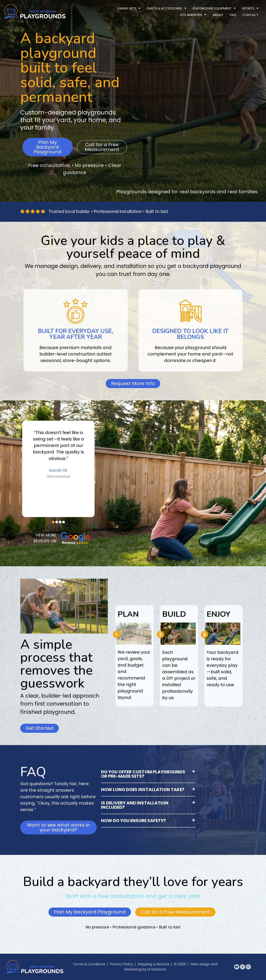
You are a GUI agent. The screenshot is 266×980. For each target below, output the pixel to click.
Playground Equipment (214, 8)
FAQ (233, 15)
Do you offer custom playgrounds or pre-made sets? (143, 774)
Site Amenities (193, 15)
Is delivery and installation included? (135, 805)
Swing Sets (129, 8)
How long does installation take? (143, 790)
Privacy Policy (121, 964)
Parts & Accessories (167, 8)
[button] (53, 522)
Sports (250, 8)
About (218, 15)
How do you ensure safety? (133, 821)
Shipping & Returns (154, 964)
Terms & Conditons (89, 964)
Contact (250, 15)
